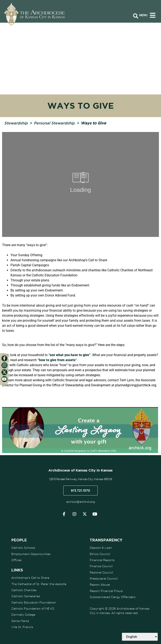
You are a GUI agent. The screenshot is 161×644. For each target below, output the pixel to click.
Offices (16, 560)
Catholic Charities (24, 590)
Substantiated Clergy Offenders (113, 596)
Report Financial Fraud (106, 590)
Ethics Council (100, 554)
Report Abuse (100, 584)
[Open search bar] (136, 16)
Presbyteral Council (104, 578)
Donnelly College (23, 614)
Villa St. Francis (22, 626)
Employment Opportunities (31, 554)
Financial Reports (102, 560)
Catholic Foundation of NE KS (33, 608)
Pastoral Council (101, 572)
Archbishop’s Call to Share (30, 577)
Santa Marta (20, 620)
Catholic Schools (23, 548)
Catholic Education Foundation (34, 602)
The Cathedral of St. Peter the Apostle (39, 584)
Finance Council (101, 566)
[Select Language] (140, 637)
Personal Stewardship (54, 123)
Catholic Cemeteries (26, 596)
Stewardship (16, 123)
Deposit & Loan (101, 548)
